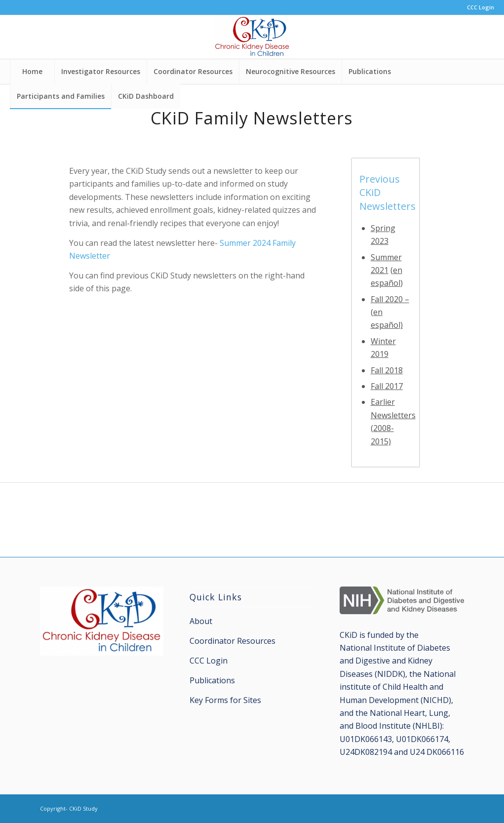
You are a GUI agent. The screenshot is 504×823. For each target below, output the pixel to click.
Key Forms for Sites (225, 700)
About (201, 621)
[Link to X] (457, 807)
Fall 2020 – (390, 299)
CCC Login (481, 7)
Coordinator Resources (233, 641)
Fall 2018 (387, 370)
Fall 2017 (387, 386)
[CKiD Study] (252, 37)
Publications (212, 680)
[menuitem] (478, 7)
